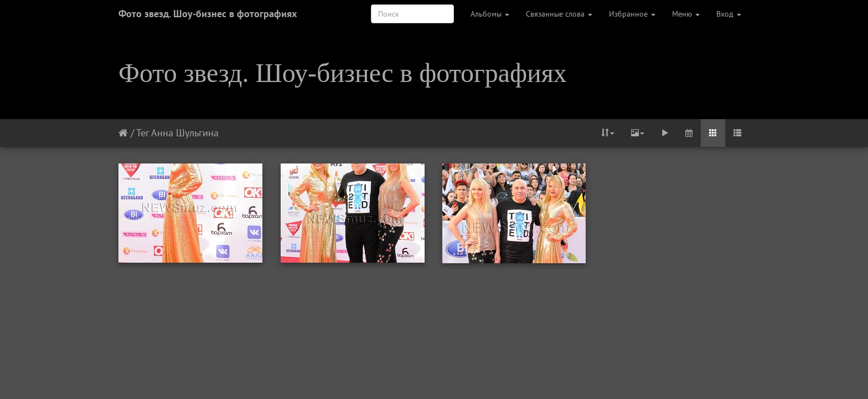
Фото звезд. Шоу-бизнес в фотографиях (208, 14)
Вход (729, 14)
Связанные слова (559, 14)
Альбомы (490, 14)
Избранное (632, 14)
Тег (143, 133)
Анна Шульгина (185, 133)
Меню (686, 14)
